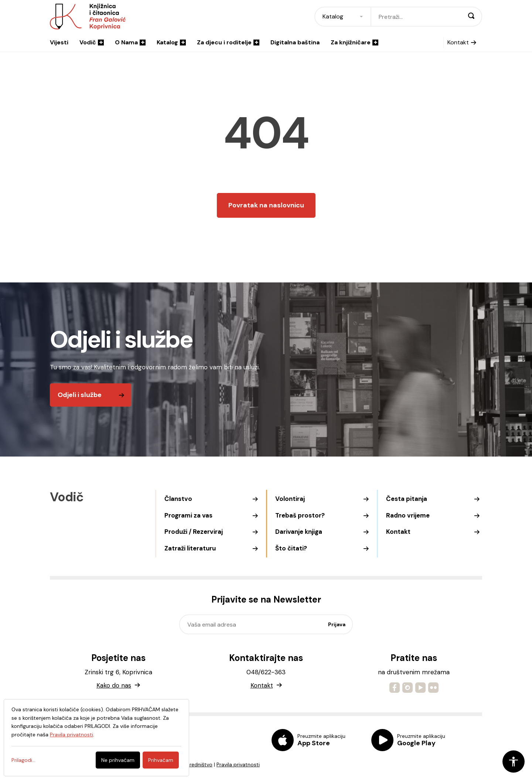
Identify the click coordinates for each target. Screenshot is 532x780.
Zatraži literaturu (190, 548)
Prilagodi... (23, 760)
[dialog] (96, 738)
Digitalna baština (295, 42)
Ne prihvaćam (118, 760)
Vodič (92, 42)
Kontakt (458, 42)
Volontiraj (290, 499)
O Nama (130, 42)
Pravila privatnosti (238, 764)
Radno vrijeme (408, 515)
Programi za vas (188, 515)
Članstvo (178, 499)
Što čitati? (291, 548)
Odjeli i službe (80, 395)
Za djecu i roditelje (228, 42)
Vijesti (59, 42)
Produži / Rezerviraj (194, 532)
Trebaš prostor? (300, 515)
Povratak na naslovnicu (266, 205)
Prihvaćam (161, 760)
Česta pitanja (407, 499)
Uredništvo (199, 764)
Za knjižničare (354, 42)
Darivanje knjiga (299, 532)
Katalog (171, 42)
